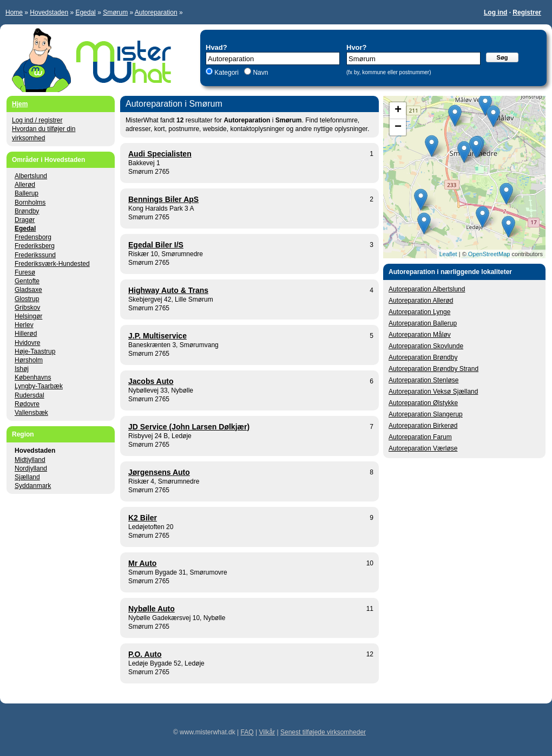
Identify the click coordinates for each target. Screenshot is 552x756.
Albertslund (31, 176)
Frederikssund (35, 255)
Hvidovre (27, 343)
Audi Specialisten (160, 154)
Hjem (20, 104)
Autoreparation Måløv (420, 335)
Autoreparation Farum (420, 437)
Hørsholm (29, 360)
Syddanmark (33, 486)
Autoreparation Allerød (421, 301)
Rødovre (27, 404)
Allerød (25, 185)
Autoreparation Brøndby (423, 357)
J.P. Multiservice (157, 336)
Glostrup (27, 299)
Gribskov (27, 308)
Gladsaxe (28, 290)
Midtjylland (30, 460)
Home (14, 12)
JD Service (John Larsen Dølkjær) (189, 427)
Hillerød (26, 334)
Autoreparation (156, 12)
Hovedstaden (49, 12)
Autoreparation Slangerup (426, 414)
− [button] (398, 127)
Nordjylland (31, 468)
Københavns (33, 377)
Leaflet (448, 254)
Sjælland (27, 477)
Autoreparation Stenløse (423, 380)
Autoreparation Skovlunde (426, 346)
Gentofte (27, 281)
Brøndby (27, 211)
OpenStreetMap (489, 254)
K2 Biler (143, 518)
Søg (502, 57)
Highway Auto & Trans (168, 290)
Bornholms (30, 203)
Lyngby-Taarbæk (39, 386)
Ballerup (27, 193)
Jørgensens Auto (159, 472)
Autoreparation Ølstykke (423, 403)
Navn (259, 73)
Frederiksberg (35, 246)
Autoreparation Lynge (419, 312)
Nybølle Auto (152, 609)
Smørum (115, 12)
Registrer (527, 12)
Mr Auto (142, 563)
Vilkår (267, 732)
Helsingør (28, 316)
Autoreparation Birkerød (423, 426)
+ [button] (398, 110)
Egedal (85, 12)
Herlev (24, 325)
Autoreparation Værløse (423, 448)
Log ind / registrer (37, 120)
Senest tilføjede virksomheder (323, 732)
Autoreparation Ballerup (423, 323)
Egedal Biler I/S (156, 245)
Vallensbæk (31, 413)
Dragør (25, 220)
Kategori (226, 73)
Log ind (495, 12)
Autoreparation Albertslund (427, 289)
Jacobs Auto (151, 381)
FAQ (247, 732)
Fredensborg (33, 237)
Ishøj (22, 369)
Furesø (25, 272)
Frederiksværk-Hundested (52, 264)
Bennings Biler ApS (163, 199)
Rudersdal (29, 395)
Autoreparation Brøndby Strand (433, 369)
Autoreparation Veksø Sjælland (433, 392)
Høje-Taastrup (35, 351)
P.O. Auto (145, 654)
